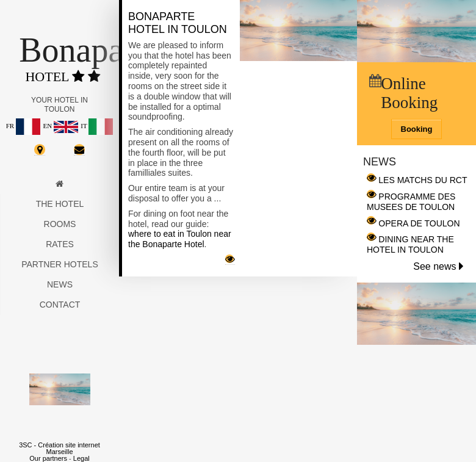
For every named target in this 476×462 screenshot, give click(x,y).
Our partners (48, 458)
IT (97, 126)
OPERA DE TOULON (419, 223)
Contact (60, 305)
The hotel (60, 204)
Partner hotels (60, 264)
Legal (81, 458)
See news (438, 266)
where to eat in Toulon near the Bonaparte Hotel (180, 239)
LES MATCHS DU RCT (423, 180)
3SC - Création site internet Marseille (60, 448)
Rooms (60, 224)
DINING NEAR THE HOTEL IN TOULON (410, 244)
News (60, 284)
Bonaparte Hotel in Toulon (178, 23)
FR (23, 126)
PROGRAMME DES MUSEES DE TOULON (411, 202)
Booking (417, 129)
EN (60, 126)
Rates (60, 244)
